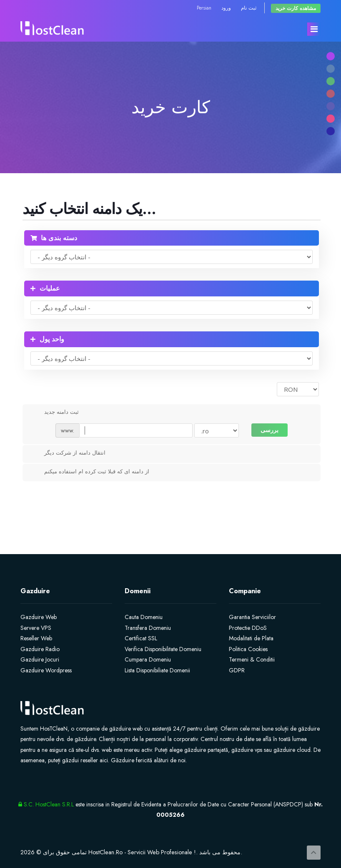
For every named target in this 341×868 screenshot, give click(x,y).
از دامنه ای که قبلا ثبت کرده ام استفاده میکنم (90, 472)
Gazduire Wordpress (46, 670)
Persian (204, 8)
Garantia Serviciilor (252, 617)
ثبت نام (249, 8)
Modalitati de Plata (251, 638)
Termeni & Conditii (252, 659)
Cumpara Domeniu (148, 659)
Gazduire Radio (40, 649)
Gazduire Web (39, 617)
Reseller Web (36, 638)
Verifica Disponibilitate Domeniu (163, 649)
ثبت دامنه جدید (55, 413)
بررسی (270, 430)
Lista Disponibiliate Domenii (157, 670)
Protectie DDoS (248, 628)
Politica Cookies (248, 649)
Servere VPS (36, 628)
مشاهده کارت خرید (296, 8)
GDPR (237, 670)
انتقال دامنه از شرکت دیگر (68, 453)
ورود (226, 8)
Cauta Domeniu (144, 617)
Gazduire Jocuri (40, 659)
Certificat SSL (141, 638)
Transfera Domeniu (148, 628)
